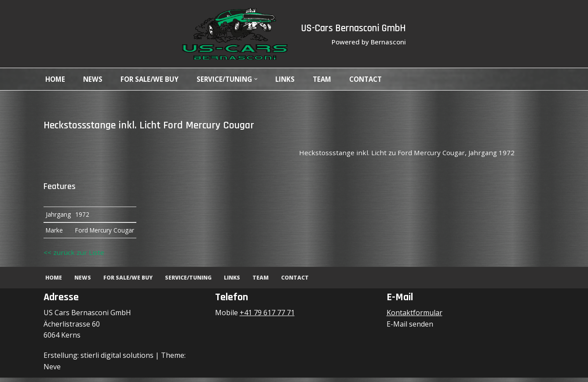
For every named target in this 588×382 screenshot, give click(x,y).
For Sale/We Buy (153, 79)
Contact (378, 79)
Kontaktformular (415, 317)
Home (56, 79)
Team (332, 79)
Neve (52, 371)
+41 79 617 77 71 (267, 317)
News (94, 79)
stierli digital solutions (117, 360)
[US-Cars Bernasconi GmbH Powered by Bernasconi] (230, 34)
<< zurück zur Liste (75, 256)
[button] (264, 79)
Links (294, 79)
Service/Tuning (193, 282)
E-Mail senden (410, 328)
